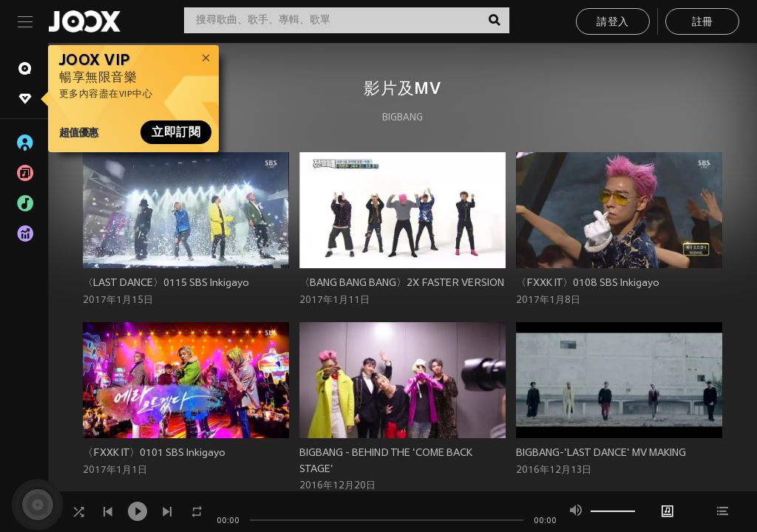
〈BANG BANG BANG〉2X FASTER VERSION (402, 283)
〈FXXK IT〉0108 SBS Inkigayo (588, 283)
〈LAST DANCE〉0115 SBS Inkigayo (166, 283)
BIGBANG (403, 118)
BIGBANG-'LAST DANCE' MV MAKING (601, 453)
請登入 (612, 23)
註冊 (703, 23)
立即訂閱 (176, 132)
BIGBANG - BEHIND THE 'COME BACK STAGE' (386, 461)
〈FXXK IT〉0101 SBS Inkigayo (154, 453)
